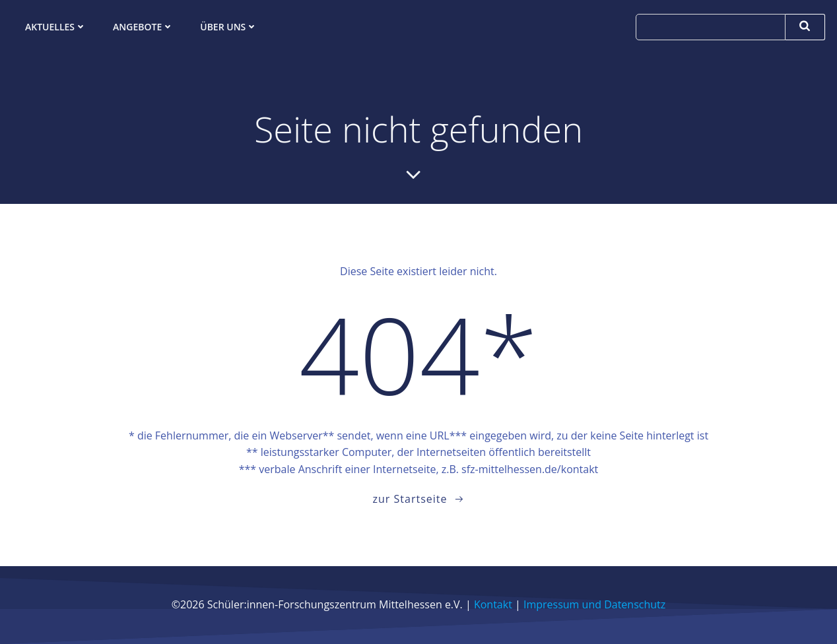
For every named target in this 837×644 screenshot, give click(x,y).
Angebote (143, 27)
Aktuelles (56, 27)
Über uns (229, 27)
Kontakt (493, 604)
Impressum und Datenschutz (594, 604)
